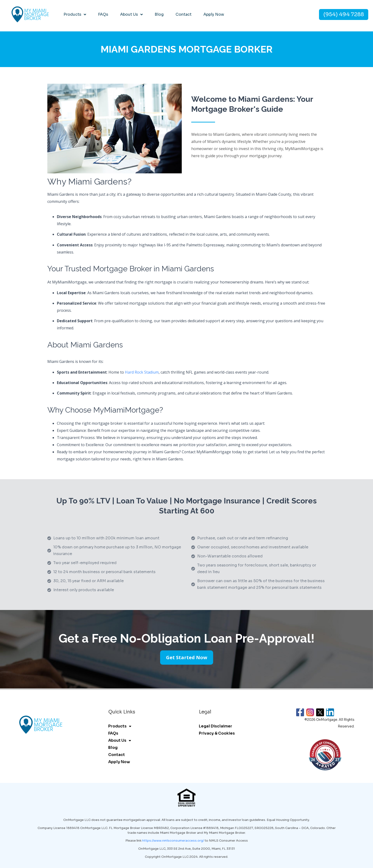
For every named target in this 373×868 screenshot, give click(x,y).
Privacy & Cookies (217, 733)
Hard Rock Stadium (142, 372)
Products (75, 15)
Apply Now (214, 14)
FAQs (103, 14)
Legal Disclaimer (216, 726)
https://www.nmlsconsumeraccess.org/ (173, 841)
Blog (159, 14)
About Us (131, 15)
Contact (184, 14)
